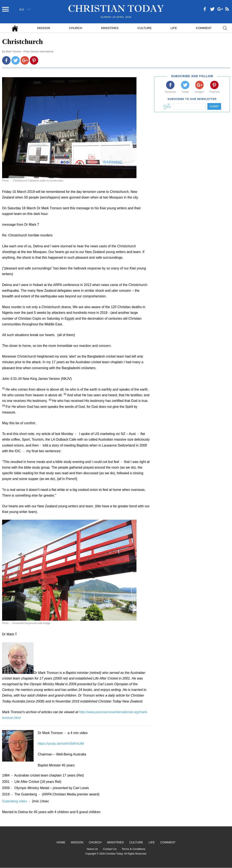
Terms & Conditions (133, 849)
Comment (204, 28)
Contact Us (110, 849)
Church (76, 28)
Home (61, 842)
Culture (145, 28)
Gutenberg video (15, 801)
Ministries (110, 28)
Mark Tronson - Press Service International (29, 52)
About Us (92, 849)
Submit (214, 106)
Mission (44, 28)
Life (174, 28)
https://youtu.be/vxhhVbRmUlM (61, 744)
